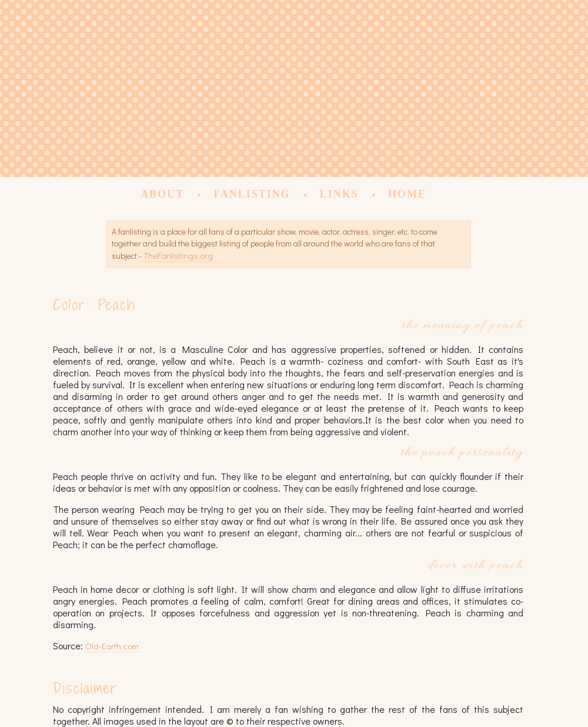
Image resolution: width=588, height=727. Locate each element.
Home (407, 194)
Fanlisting (252, 194)
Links (339, 194)
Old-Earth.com (112, 646)
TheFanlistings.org (178, 255)
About (162, 194)
